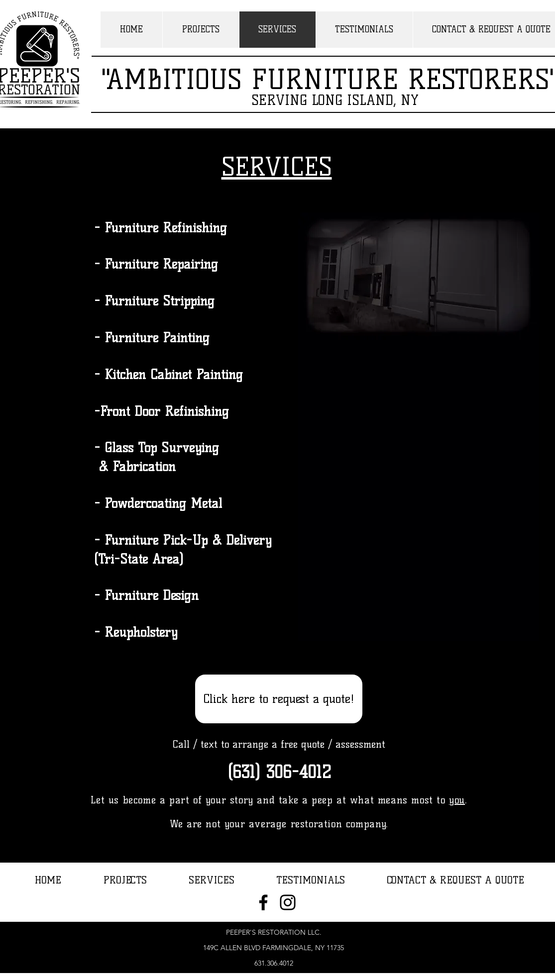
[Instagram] (288, 902)
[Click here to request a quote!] (279, 699)
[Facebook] (263, 902)
